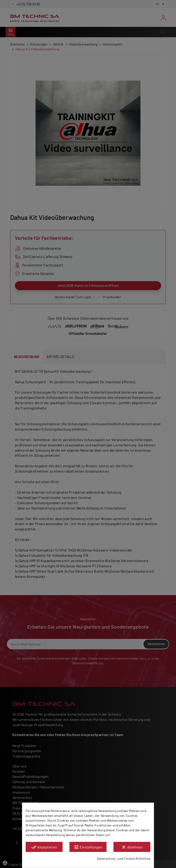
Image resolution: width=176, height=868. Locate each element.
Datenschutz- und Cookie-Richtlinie (124, 858)
